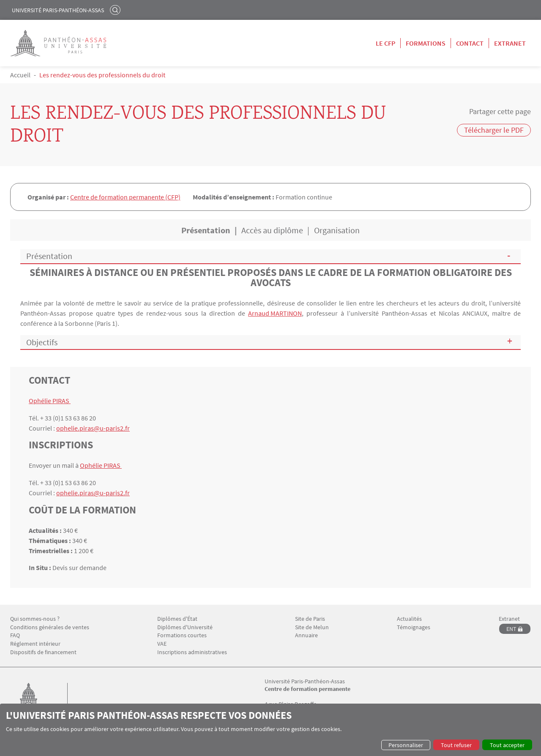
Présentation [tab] (206, 230)
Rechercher (116, 10)
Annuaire (306, 634)
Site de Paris (310, 617)
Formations (426, 43)
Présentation (49, 255)
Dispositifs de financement (43, 651)
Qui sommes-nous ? (35, 617)
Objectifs (42, 341)
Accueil (20, 75)
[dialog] (270, 730)
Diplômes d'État (177, 617)
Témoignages (414, 625)
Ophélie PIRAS (50, 400)
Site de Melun (312, 625)
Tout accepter (507, 745)
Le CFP (385, 43)
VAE (162, 642)
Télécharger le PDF (494, 130)
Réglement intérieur (35, 642)
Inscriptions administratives (192, 651)
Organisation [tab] (337, 230)
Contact (470, 43)
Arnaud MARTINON (275, 313)
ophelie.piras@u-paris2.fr (93, 427)
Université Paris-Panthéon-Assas (58, 10)
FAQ (15, 634)
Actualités (409, 617)
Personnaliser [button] (406, 745)
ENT (511, 627)
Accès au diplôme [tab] (272, 230)
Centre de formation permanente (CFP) (125, 197)
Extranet (510, 43)
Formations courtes (182, 634)
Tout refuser (456, 745)
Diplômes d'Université (185, 625)
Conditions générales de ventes (50, 625)
